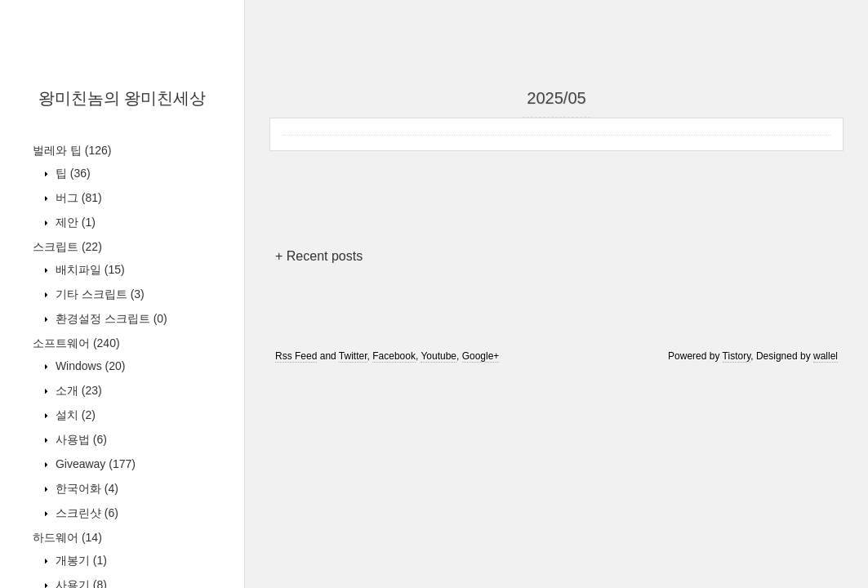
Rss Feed (296, 356)
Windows (89, 366)
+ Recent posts (319, 256)
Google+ (481, 356)
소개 (77, 390)
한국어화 (85, 488)
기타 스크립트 (98, 294)
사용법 (80, 439)
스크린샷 (85, 513)
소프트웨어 (76, 343)
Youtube (438, 356)
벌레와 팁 (72, 150)
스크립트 (67, 247)
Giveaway (94, 464)
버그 (77, 198)
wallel (826, 356)
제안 (74, 222)
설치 (74, 415)
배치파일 (89, 269)
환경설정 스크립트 (110, 318)
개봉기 (80, 560)
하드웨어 (67, 537)
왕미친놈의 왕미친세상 (122, 98)
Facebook (394, 356)
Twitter (353, 356)
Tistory (737, 356)
